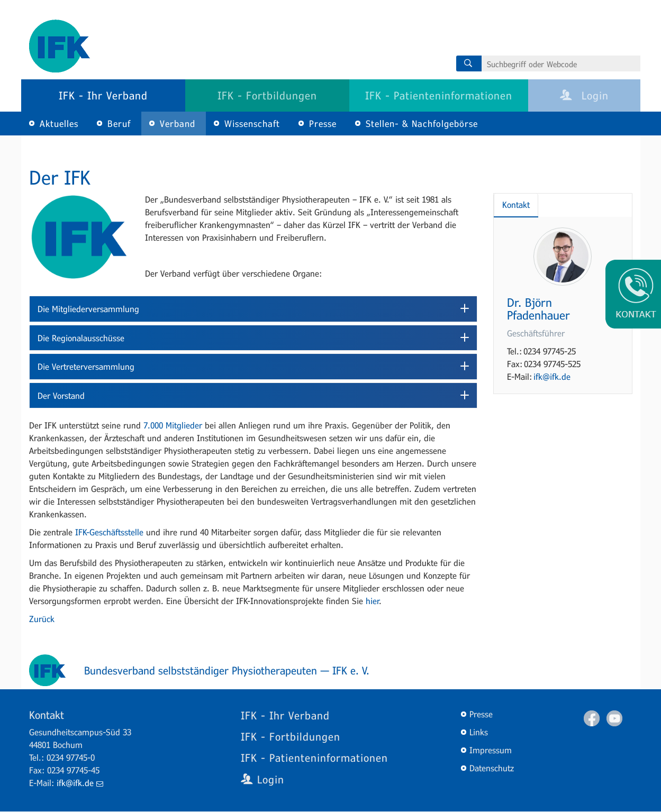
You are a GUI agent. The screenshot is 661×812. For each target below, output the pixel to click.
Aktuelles (59, 124)
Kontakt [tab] (516, 204)
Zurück (42, 619)
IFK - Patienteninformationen (439, 95)
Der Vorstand (61, 395)
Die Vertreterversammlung (86, 366)
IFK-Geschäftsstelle (109, 532)
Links (479, 732)
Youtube (614, 718)
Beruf (119, 124)
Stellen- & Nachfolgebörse (422, 124)
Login (584, 95)
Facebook (592, 718)
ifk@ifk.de (552, 376)
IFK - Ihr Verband (103, 95)
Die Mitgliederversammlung (88, 309)
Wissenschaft (252, 124)
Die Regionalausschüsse (81, 338)
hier (373, 601)
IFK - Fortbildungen (267, 95)
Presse (323, 124)
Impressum (491, 750)
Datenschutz (492, 768)
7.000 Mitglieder (173, 425)
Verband (178, 124)
